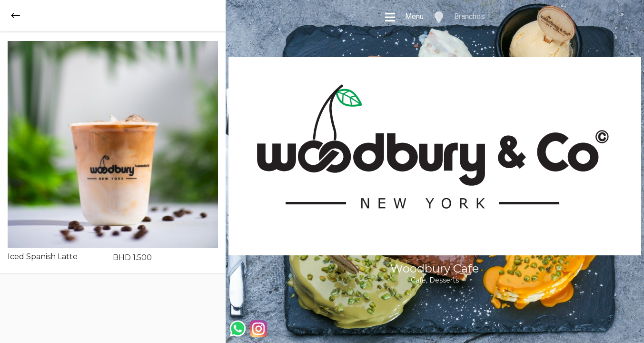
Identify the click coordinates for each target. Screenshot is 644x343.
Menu (404, 17)
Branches (459, 17)
